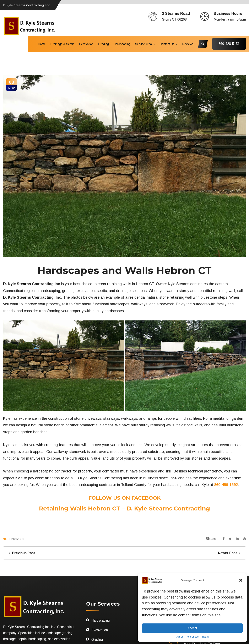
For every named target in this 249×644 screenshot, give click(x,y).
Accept (192, 628)
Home (42, 44)
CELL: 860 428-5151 (28, 616)
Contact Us (167, 44)
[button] (241, 580)
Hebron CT (17, 469)
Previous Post (22, 483)
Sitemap (10, 635)
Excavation (86, 44)
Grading (104, 44)
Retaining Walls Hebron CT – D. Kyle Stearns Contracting (124, 439)
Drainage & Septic (62, 44)
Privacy (205, 637)
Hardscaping (122, 44)
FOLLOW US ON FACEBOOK (125, 428)
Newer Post (229, 483)
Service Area (144, 44)
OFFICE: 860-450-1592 (31, 610)
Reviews (188, 44)
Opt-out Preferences (187, 637)
